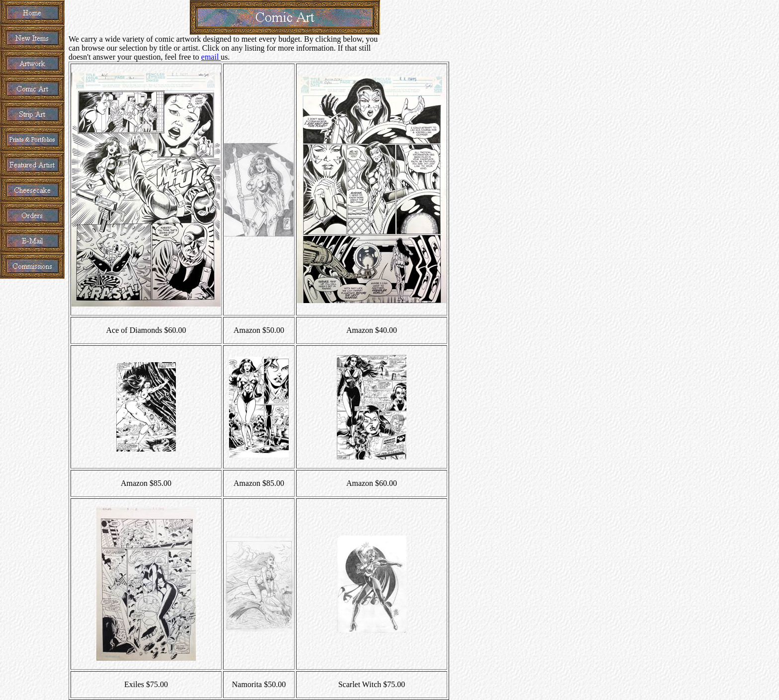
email (211, 57)
